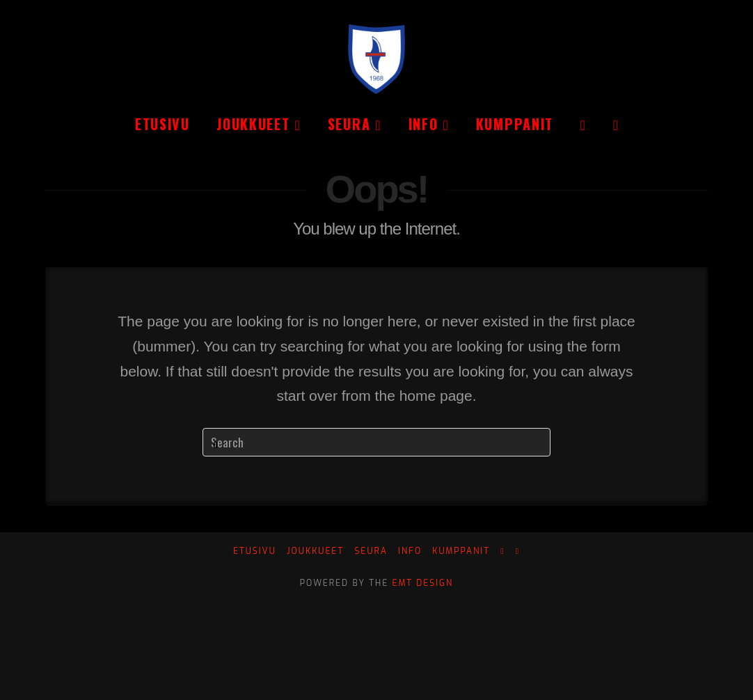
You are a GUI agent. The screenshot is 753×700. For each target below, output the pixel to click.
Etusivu (255, 551)
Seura (371, 551)
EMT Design (423, 583)
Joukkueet (315, 551)
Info (410, 551)
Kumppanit (461, 551)
